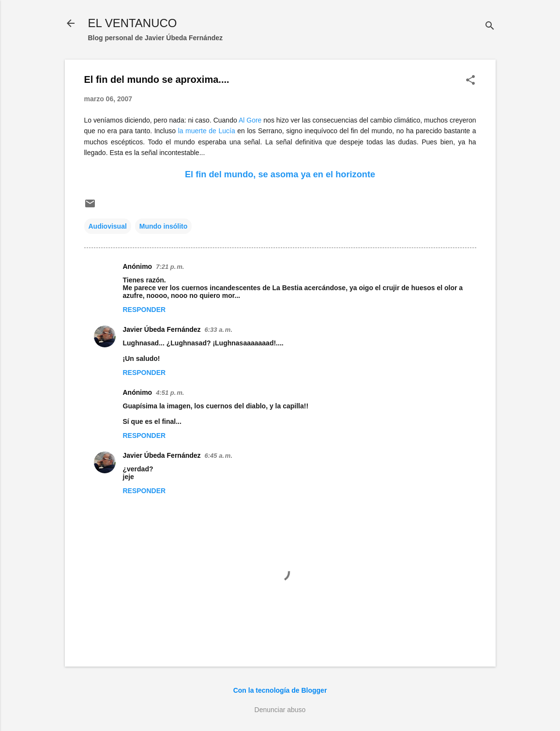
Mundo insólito (164, 226)
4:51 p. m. (170, 393)
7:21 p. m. (170, 267)
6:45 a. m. (219, 456)
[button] (470, 81)
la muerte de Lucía (207, 131)
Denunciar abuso (280, 710)
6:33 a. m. (219, 330)
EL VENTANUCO (133, 23)
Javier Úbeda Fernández (162, 329)
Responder (144, 310)
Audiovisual (108, 226)
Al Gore (250, 120)
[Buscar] (490, 26)
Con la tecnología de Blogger (280, 690)
